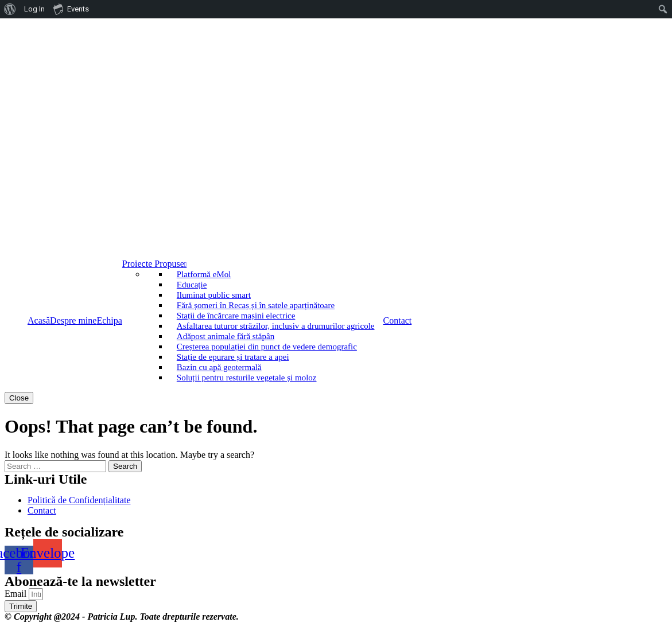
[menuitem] (10, 9)
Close (19, 398)
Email (17, 594)
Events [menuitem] (71, 9)
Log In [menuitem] (34, 9)
